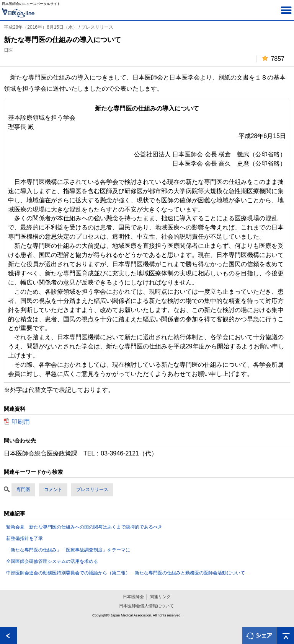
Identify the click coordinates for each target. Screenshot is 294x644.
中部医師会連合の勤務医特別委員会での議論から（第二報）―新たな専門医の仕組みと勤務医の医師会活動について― (128, 573)
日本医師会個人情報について (146, 606)
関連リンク (160, 597)
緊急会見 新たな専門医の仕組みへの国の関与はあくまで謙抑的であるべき (84, 527)
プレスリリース (92, 490)
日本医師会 (133, 597)
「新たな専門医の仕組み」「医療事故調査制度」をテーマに (68, 550)
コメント (53, 490)
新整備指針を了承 (24, 538)
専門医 (23, 490)
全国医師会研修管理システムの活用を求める (52, 561)
